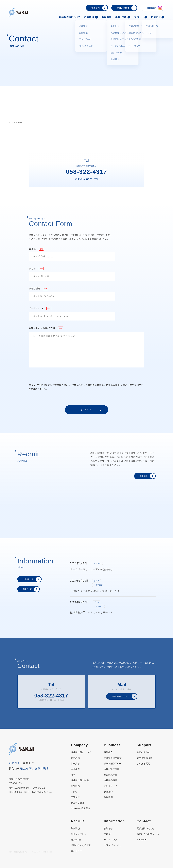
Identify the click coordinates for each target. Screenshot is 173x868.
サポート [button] (141, 17)
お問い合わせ (127, 8)
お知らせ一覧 (32, 579)
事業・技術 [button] (123, 17)
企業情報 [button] (91, 17)
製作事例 (106, 17)
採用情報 (99, 8)
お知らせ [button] (158, 17)
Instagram (154, 8)
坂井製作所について (69, 17)
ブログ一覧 (31, 589)
